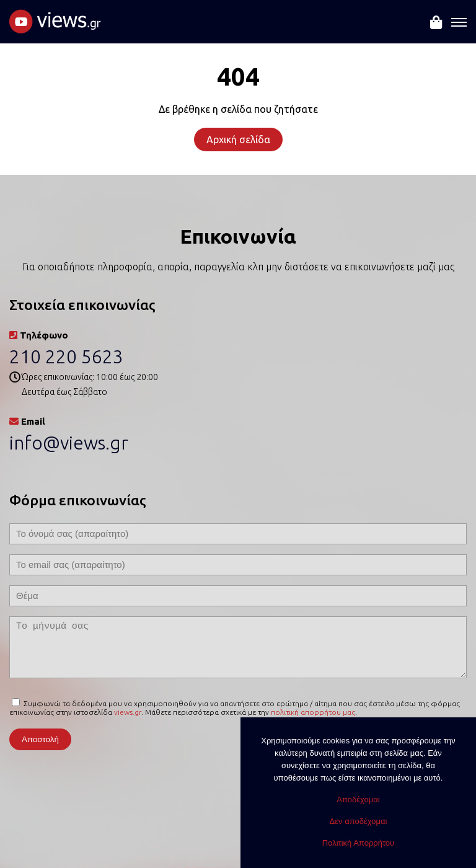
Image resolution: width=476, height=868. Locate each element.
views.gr (128, 712)
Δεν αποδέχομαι (359, 821)
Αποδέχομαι (358, 799)
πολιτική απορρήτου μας (313, 712)
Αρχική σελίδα (238, 139)
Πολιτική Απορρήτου (358, 843)
